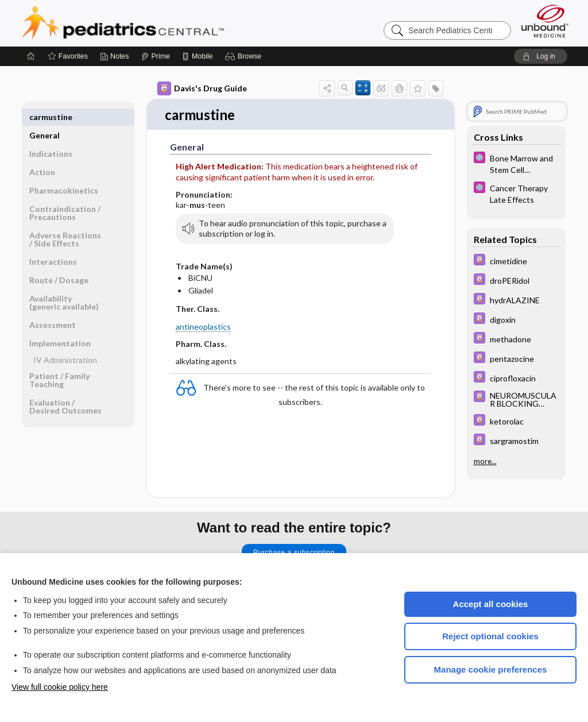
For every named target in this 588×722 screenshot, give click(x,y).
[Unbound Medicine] (545, 21)
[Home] (31, 56)
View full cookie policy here (60, 687)
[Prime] (156, 56)
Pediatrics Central (164, 23)
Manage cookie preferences (491, 669)
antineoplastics (203, 327)
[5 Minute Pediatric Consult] (516, 163)
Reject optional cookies (490, 636)
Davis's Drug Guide (202, 88)
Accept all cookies (491, 604)
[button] (245, 56)
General (45, 117)
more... (485, 461)
